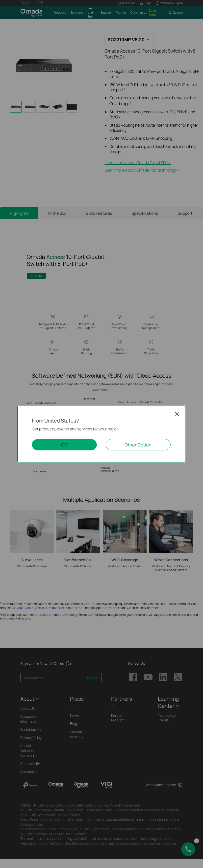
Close (177, 414)
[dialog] (101, 434)
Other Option (138, 445)
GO (64, 445)
